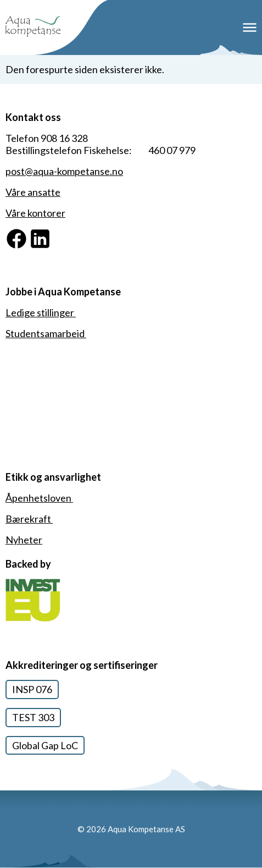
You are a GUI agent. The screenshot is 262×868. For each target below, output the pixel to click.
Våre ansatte (33, 192)
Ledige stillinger (41, 312)
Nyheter (24, 540)
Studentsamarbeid (46, 333)
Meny (250, 28)
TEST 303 (33, 717)
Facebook (27, 233)
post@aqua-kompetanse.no (64, 171)
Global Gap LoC (45, 745)
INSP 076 (32, 689)
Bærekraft (29, 519)
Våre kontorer (35, 213)
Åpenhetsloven (39, 498)
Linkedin (47, 233)
